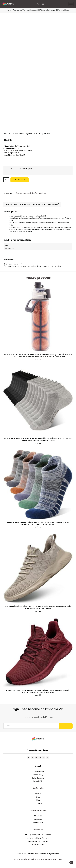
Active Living (30, 193)
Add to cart (20, 180)
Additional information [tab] (33, 204)
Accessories (17, 10)
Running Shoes (29, 10)
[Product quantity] (6, 180)
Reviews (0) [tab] (54, 204)
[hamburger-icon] (71, 4)
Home (9, 10)
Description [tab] (11, 204)
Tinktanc (59, 859)
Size (11, 168)
